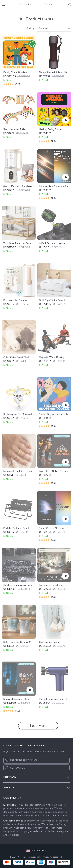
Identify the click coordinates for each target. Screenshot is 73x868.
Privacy (46, 857)
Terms (39, 857)
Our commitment (13, 821)
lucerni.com (10, 805)
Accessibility (57, 857)
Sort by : (31, 28)
